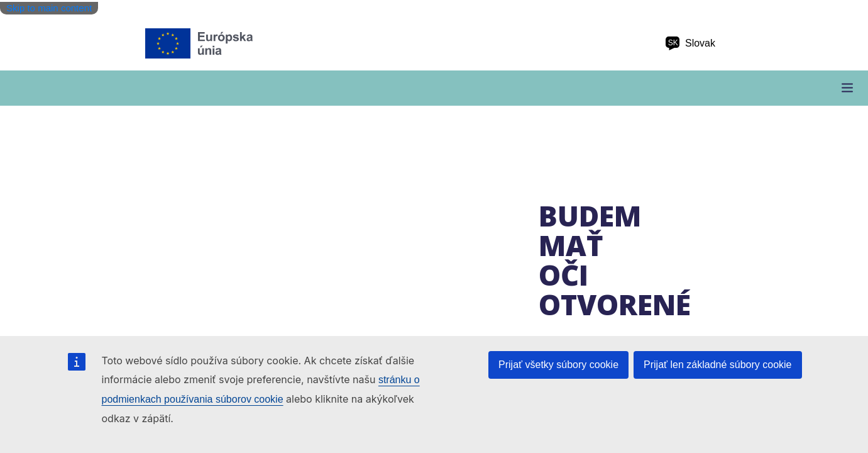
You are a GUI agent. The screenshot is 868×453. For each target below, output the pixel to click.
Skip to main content (49, 8)
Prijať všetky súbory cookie (558, 365)
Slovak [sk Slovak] (690, 43)
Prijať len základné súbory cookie (717, 365)
